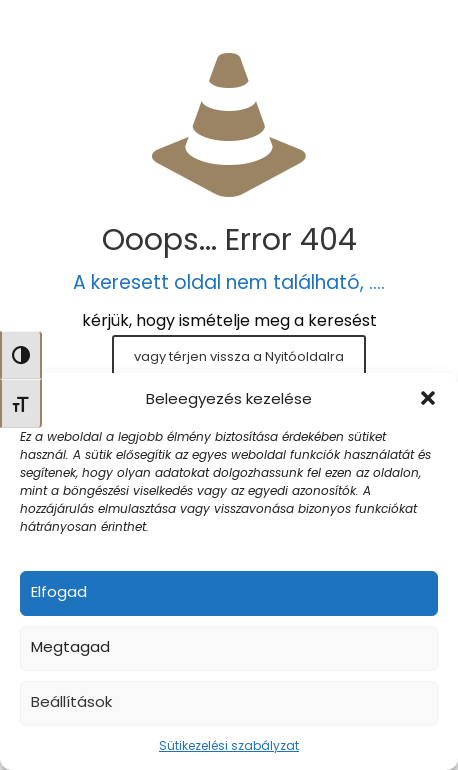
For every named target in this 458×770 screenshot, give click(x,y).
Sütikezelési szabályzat (229, 745)
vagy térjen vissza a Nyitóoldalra (239, 356)
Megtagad (70, 646)
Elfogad (59, 591)
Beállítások (71, 701)
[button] (428, 398)
